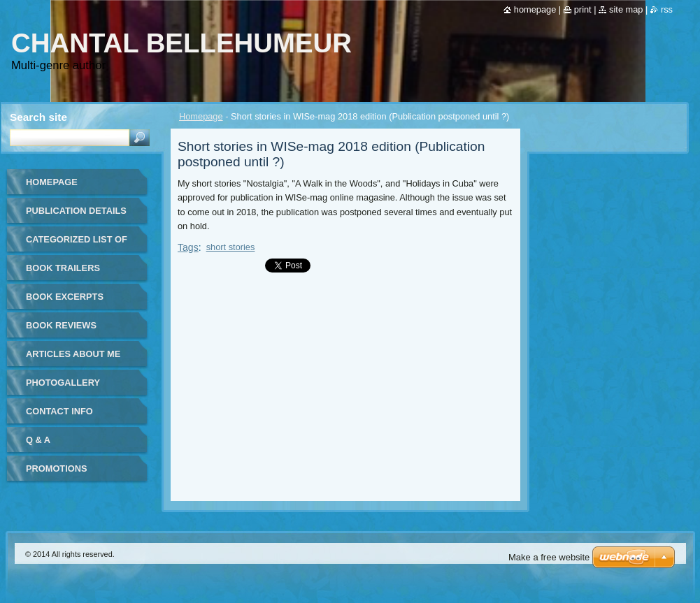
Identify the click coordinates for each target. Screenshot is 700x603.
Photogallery (63, 383)
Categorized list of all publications (77, 244)
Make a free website (549, 557)
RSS (667, 9)
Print (583, 9)
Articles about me (73, 354)
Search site (38, 117)
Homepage (201, 116)
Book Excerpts (65, 297)
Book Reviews (61, 325)
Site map (626, 9)
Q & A (38, 440)
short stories (231, 247)
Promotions (56, 468)
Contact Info (59, 411)
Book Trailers (63, 268)
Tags (188, 247)
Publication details (76, 211)
